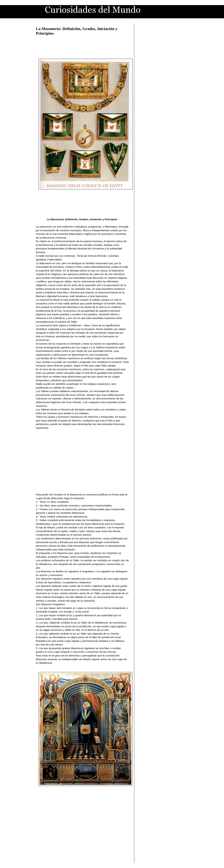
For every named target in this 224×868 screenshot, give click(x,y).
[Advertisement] (82, 46)
